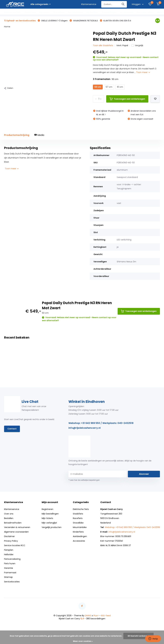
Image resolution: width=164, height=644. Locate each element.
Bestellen (9, 519)
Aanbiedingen (109, 12)
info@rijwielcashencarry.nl (84, 428)
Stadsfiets (30, 12)
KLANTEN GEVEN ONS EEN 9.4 (117, 21)
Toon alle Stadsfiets (103, 46)
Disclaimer (9, 537)
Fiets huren (10, 564)
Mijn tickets (47, 519)
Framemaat (10, 573)
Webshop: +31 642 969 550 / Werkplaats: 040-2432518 (101, 423)
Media (39, 135)
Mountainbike (76, 12)
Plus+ (96, 616)
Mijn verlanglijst (49, 523)
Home (7, 27)
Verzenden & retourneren (17, 528)
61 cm (120, 87)
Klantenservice (89, 4)
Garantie (9, 568)
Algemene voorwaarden (16, 532)
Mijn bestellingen (50, 514)
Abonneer (144, 474)
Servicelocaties (145, 12)
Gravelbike (59, 12)
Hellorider (9, 555)
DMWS (88, 616)
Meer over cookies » (83, 641)
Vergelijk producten (52, 528)
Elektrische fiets (13, 12)
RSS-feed (106, 616)
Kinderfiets (92, 12)
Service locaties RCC (15, 546)
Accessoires (127, 12)
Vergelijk (137, 46)
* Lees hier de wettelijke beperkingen (84, 480)
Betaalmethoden (13, 523)
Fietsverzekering (12, 559)
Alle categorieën (41, 4)
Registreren (47, 509)
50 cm (98, 87)
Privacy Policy (11, 541)
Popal (125, 46)
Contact (12, 429)
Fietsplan (9, 550)
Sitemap (8, 577)
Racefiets (45, 12)
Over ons (9, 514)
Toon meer (143, 73)
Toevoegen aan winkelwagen (127, 99)
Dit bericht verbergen (138, 636)
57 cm (109, 87)
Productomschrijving (17, 135)
